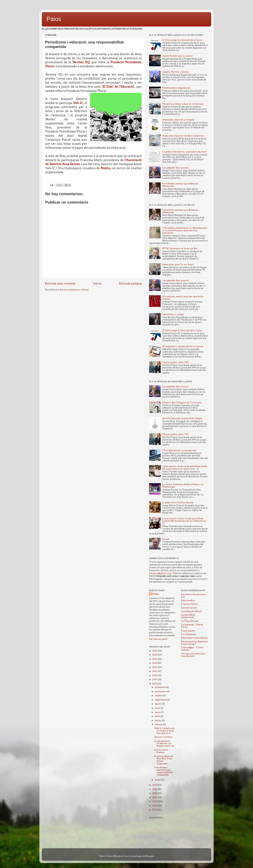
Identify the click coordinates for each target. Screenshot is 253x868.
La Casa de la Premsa (161, 751)
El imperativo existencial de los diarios (183, 346)
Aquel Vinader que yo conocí (177, 56)
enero (158, 780)
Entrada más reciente (60, 283)
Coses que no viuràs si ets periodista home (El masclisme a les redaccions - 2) (185, 467)
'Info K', (78, 103)
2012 (155, 806)
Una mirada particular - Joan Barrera (194, 655)
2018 (155, 684)
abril (158, 716)
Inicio (97, 283)
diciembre (160, 687)
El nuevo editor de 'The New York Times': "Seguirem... (163, 760)
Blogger (149, 856)
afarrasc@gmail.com (160, 573)
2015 (155, 793)
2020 (155, 675)
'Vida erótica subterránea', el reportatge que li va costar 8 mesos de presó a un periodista (185, 230)
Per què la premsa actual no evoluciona (183, 104)
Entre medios (188, 600)
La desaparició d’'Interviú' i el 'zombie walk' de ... (165, 743)
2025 (155, 655)
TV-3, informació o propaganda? (179, 450)
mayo (158, 712)
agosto (158, 704)
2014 (155, 797)
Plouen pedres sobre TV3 (175, 362)
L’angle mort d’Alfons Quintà (178, 502)
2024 (155, 659)
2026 (155, 651)
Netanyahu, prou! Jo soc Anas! (178, 264)
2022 (155, 667)
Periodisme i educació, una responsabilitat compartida (163, 771)
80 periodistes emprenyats (176, 88)
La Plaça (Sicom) (190, 621)
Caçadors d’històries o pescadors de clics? (185, 152)
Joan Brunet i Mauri (191, 611)
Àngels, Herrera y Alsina (175, 72)
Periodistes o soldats (173, 314)
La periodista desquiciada (188, 616)
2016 (155, 789)
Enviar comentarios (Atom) (74, 290)
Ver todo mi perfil (158, 639)
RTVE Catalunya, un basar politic (180, 248)
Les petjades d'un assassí (175, 168)
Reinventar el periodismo (194, 638)
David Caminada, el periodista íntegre (182, 418)
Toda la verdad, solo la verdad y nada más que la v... (164, 731)
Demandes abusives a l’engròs (178, 120)
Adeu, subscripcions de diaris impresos (183, 136)
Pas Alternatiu (189, 634)
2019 (155, 680)
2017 (155, 785)
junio (158, 708)
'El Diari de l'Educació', (119, 87)
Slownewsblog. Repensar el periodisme (194, 643)
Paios (54, 19)
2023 (155, 663)
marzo (158, 720)
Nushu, (106, 168)
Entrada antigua (130, 283)
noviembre (161, 692)
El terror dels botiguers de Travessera (182, 403)
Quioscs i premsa (163, 737)
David (165, 539)
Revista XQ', (82, 62)
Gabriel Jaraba (189, 608)
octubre (159, 696)
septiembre (161, 700)
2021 (155, 671)
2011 (155, 810)
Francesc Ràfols (190, 604)
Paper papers (188, 631)
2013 (155, 801)
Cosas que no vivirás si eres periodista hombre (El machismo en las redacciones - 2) (185, 521)
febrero (159, 724)
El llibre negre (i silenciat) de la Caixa (182, 40)
